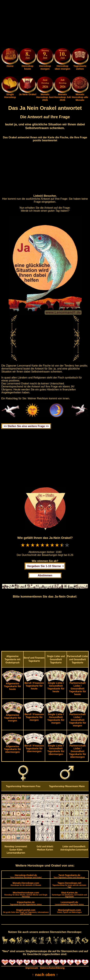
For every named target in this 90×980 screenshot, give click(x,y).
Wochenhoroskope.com (26, 894)
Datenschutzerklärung (52, 968)
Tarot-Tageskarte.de (69, 876)
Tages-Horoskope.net (69, 885)
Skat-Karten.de (69, 894)
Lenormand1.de (69, 903)
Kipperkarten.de (26, 903)
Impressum (32, 968)
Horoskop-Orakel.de (26, 876)
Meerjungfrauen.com (69, 911)
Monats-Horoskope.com (26, 884)
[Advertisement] (45, 25)
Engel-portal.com (26, 912)
